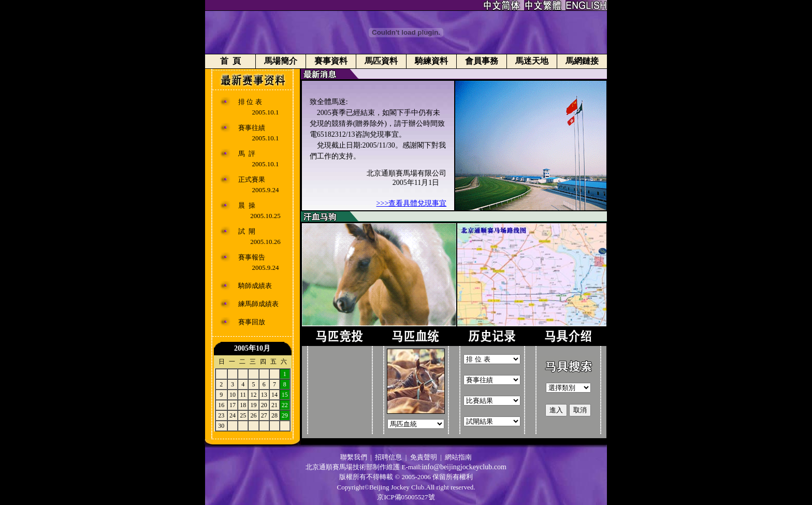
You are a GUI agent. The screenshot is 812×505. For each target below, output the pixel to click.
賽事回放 (252, 322)
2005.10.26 (265, 242)
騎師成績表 (255, 286)
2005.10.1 (266, 112)
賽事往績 (252, 128)
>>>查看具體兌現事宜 (412, 203)
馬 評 (247, 154)
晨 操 (247, 205)
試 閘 (247, 231)
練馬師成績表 (258, 304)
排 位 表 (250, 102)
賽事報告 (252, 257)
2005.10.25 (265, 216)
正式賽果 (252, 179)
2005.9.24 (266, 190)
